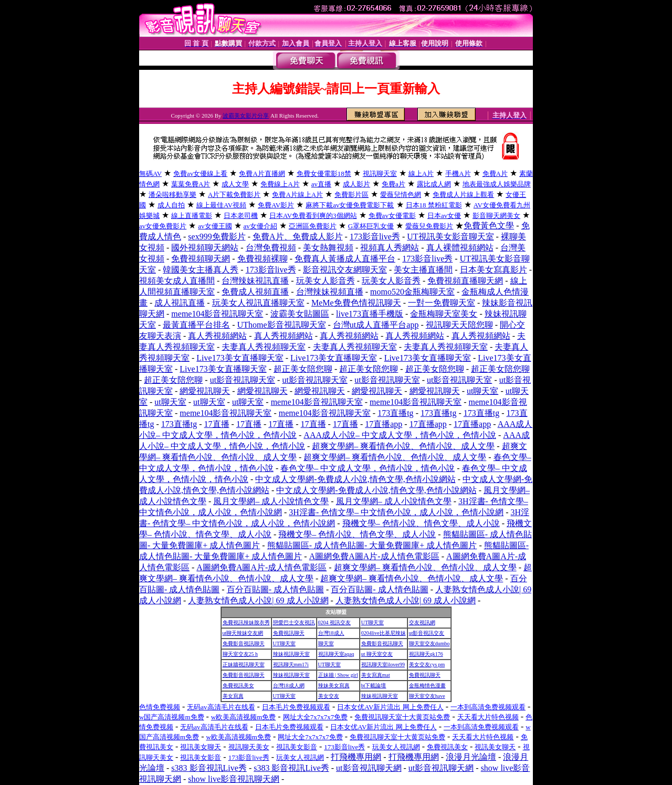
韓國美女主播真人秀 (201, 270)
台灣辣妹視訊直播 (255, 281)
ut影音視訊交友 (427, 633)
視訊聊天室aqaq (336, 654)
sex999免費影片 (217, 237)
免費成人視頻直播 (255, 292)
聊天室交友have (427, 696)
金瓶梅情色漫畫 (427, 685)
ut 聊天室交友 (377, 654)
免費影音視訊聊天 (244, 643)
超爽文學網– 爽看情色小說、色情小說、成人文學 (403, 446)
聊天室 (326, 643)
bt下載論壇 (374, 685)
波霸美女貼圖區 (300, 314)
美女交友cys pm (427, 664)
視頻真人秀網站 (390, 248)
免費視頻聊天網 (201, 259)
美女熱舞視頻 (328, 248)
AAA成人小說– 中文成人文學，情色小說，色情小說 (400, 435)
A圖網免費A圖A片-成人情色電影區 (374, 556)
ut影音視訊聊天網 (369, 768)
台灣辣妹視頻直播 (330, 292)
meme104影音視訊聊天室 (217, 314)
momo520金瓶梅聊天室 (412, 292)
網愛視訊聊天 (205, 391)
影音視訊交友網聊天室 (345, 270)
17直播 (217, 424)
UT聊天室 (372, 622)
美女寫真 (233, 696)
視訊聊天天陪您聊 (459, 325)
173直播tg (395, 413)
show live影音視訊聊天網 (234, 779)
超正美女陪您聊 (303, 369)
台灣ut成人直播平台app (376, 325)
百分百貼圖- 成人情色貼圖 (275, 589)
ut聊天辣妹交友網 (243, 633)
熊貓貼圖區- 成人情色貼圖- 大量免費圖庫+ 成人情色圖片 (372, 545)
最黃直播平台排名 (196, 325)
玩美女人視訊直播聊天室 (258, 303)
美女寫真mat (376, 675)
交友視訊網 (422, 622)
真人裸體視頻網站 (460, 248)
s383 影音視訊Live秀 (209, 768)
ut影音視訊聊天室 (243, 380)
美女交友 (329, 696)
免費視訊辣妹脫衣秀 (246, 622)
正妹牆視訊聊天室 (244, 664)
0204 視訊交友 (335, 622)
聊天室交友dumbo (429, 643)
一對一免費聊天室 (442, 303)
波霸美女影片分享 (246, 116)
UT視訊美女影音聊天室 (450, 237)
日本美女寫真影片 (493, 270)
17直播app (384, 424)
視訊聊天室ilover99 (383, 664)
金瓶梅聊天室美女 (444, 314)
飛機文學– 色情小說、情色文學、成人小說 (421, 523)
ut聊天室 (482, 391)
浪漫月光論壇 (471, 757)
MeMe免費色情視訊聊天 (356, 303)
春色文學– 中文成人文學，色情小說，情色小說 (367, 468)
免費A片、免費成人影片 (298, 237)
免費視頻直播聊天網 (465, 281)
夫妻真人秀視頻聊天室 (264, 347)
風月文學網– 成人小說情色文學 (271, 501)
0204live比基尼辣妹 (384, 633)
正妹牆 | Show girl (338, 675)
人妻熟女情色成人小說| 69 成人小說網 (258, 600)
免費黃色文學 (489, 226)
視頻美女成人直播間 (177, 281)
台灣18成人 (331, 633)
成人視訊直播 (180, 303)
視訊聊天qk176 (426, 654)
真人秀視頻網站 (217, 336)
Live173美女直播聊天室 (240, 358)
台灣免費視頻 (271, 248)
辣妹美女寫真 (334, 685)
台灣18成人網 (289, 685)
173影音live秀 (375, 237)
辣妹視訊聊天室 (291, 654)
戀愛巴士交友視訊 (294, 622)
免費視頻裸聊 (262, 259)
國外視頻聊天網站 (205, 248)
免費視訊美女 (238, 685)
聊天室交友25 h (240, 654)
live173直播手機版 (370, 314)
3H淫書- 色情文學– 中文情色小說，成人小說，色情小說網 (396, 512)
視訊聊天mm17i (291, 664)
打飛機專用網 (356, 757)
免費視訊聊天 (289, 633)
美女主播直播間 (423, 270)
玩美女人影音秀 (325, 281)
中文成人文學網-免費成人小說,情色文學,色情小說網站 (355, 479)
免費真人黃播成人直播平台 (345, 259)
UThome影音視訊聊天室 (282, 325)
